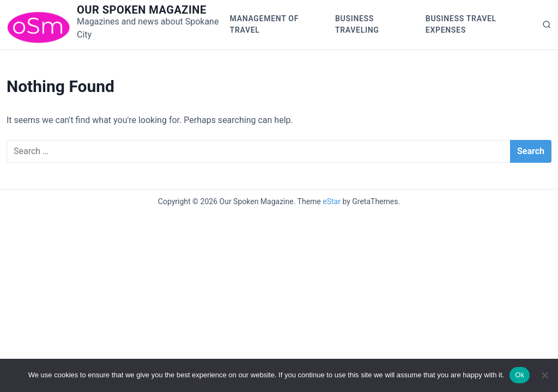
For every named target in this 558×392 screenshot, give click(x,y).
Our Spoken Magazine (142, 10)
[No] (544, 375)
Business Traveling (357, 24)
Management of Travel (264, 24)
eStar (332, 201)
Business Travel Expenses (461, 24)
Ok (520, 375)
